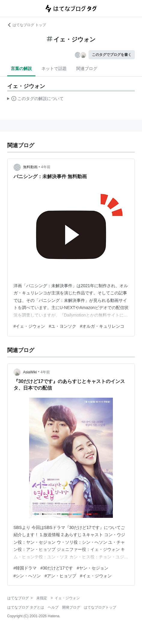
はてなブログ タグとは (26, 607)
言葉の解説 (21, 68)
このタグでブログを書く (112, 55)
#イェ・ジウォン (29, 326)
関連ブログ (87, 68)
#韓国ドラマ (25, 568)
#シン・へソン (27, 576)
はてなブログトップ (100, 607)
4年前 (46, 167)
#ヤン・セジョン (92, 568)
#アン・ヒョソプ (60, 576)
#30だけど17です (57, 568)
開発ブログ (71, 607)
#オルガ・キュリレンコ (102, 326)
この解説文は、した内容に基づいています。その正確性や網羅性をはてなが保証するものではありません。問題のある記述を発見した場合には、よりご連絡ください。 (36, 99)
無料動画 (30, 167)
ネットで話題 (54, 68)
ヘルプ (53, 607)
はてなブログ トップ (27, 25)
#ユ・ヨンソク (62, 326)
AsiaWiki (30, 372)
